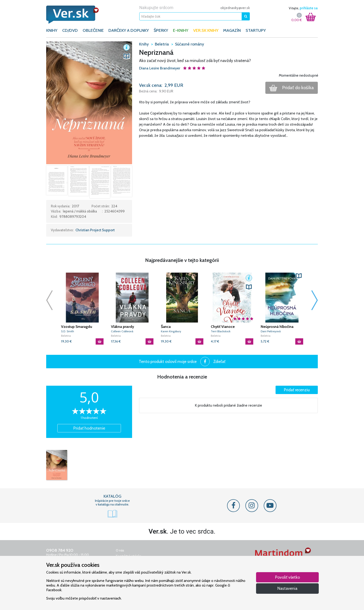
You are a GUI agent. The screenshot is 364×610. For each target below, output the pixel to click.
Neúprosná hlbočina (277, 327)
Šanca (166, 327)
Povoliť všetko (288, 577)
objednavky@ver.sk (235, 8)
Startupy (256, 30)
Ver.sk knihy (206, 30)
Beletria (66, 336)
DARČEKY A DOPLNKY (129, 30)
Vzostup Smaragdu (77, 327)
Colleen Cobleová (122, 331)
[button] (89, 102)
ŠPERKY (161, 30)
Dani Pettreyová (271, 331)
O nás (120, 550)
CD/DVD (70, 30)
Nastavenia (287, 588)
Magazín (232, 30)
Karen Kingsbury (171, 331)
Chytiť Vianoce (223, 327)
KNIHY (52, 30)
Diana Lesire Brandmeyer (160, 68)
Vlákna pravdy (122, 327)
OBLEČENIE (93, 30)
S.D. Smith (68, 331)
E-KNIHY (181, 30)
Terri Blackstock (221, 331)
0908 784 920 (60, 550)
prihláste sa (309, 8)
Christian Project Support (95, 230)
